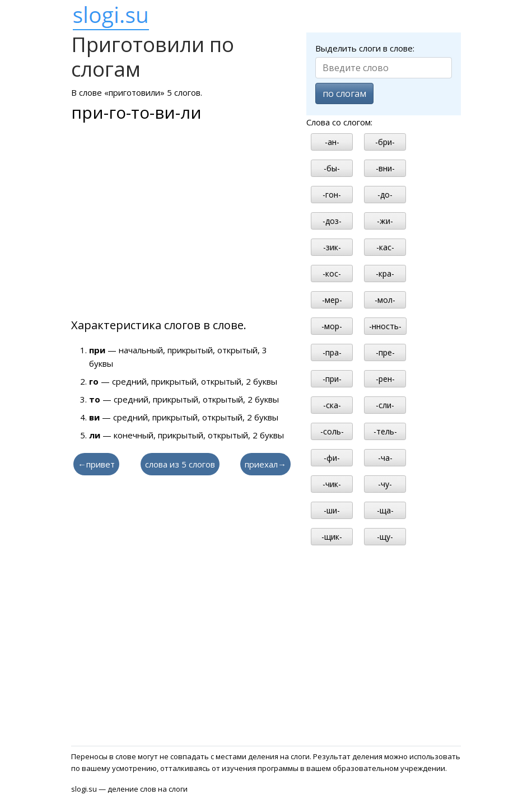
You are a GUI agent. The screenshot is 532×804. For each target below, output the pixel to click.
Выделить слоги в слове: (365, 48)
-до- (385, 195)
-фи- (332, 458)
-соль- (332, 431)
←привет (96, 464)
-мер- (332, 300)
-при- (332, 379)
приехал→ (265, 464)
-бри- (385, 142)
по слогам (344, 94)
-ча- (385, 458)
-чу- (385, 484)
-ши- (332, 510)
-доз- (332, 221)
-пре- (385, 352)
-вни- (385, 168)
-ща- (385, 510)
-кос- (332, 274)
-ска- (332, 405)
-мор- (332, 326)
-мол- (385, 300)
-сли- (385, 405)
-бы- (332, 168)
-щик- (332, 537)
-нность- (385, 326)
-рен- (385, 379)
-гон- (332, 195)
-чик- (332, 484)
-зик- (332, 247)
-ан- (332, 142)
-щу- (385, 537)
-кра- (385, 274)
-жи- (385, 221)
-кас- (385, 247)
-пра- (332, 352)
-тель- (385, 431)
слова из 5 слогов (180, 464)
